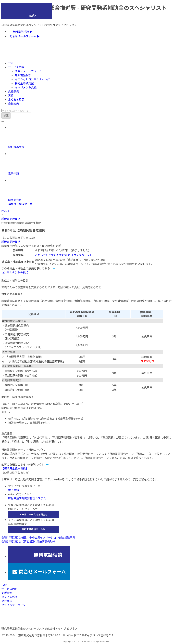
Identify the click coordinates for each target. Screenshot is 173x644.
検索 (6, 115)
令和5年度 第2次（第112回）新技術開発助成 (28, 541)
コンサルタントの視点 (15, 272)
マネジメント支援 (26, 87)
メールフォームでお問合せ (33, 514)
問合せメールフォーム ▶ (25, 36)
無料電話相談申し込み (33, 529)
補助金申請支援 (24, 83)
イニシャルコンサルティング (32, 79)
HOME (5, 211)
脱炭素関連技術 (11, 219)
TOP (11, 63)
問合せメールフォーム (28, 71)
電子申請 (14, 490)
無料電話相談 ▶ (22, 32)
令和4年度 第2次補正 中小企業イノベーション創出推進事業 (38, 537)
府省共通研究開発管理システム (27, 498)
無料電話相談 (23, 75)
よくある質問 (16, 99)
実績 (11, 95)
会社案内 (14, 103)
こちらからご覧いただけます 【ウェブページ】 (64, 255)
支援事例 (14, 91)
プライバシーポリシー (15, 605)
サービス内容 (16, 67)
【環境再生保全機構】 (15, 468)
